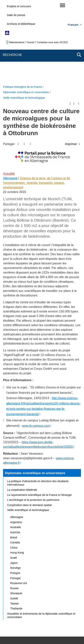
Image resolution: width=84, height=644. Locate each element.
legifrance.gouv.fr (47, 630)
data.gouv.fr (49, 634)
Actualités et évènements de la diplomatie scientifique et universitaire (41, 536)
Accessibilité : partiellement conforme (54, 609)
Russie (14, 509)
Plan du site (36, 604)
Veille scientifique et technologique (28, 430)
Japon (14, 483)
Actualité (9, 94)
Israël (14, 478)
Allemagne (10, 99)
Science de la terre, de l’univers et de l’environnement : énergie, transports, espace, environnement (37, 103)
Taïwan (15, 524)
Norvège (15, 488)
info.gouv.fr (68, 630)
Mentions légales (18, 609)
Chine (14, 468)
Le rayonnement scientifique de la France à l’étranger (40, 415)
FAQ (70, 604)
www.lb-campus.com (36, 346)
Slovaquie (16, 514)
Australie (16, 448)
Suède (14, 519)
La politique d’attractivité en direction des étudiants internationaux (38, 403)
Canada (15, 463)
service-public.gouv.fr (20, 630)
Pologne (15, 493)
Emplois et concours (19, 6)
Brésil (14, 458)
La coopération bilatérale (22, 410)
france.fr (32, 634)
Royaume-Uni (19, 504)
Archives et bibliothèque (21, 24)
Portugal (15, 499)
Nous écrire (55, 604)
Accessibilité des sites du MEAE (27, 614)
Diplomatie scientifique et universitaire (35, 393)
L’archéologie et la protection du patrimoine (33, 420)
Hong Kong (17, 473)
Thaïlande (16, 529)
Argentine (16, 443)
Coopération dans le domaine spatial (30, 425)
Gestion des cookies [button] (62, 614)
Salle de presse (16, 15)
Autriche (15, 453)
